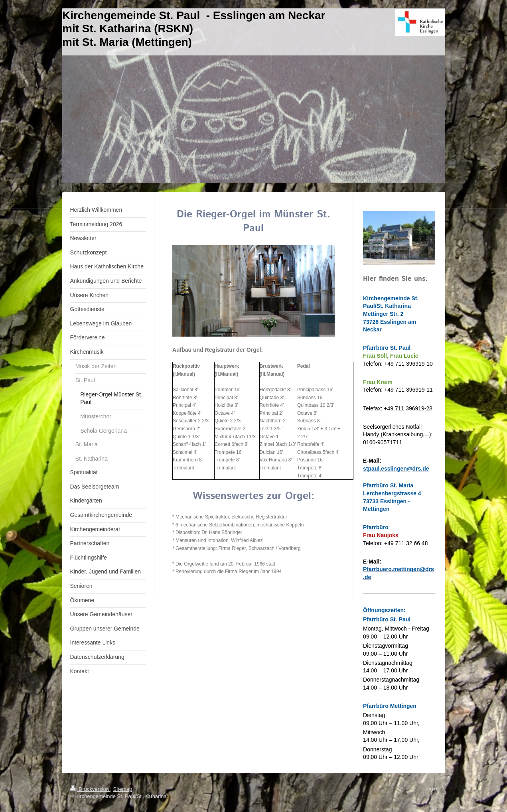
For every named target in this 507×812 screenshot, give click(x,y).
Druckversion (90, 789)
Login (431, 789)
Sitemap (123, 789)
